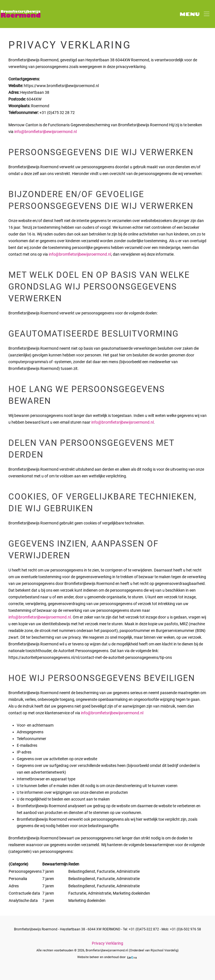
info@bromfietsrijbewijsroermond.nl (45, 132)
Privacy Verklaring (107, 943)
